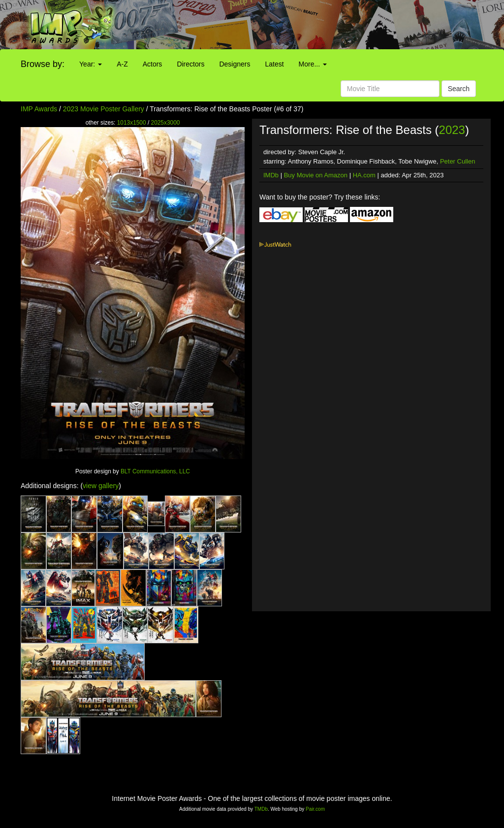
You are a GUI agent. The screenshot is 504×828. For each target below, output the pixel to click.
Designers (235, 64)
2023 (452, 130)
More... (313, 64)
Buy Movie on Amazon (316, 175)
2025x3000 (166, 123)
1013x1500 (132, 123)
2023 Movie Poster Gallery (104, 109)
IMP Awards (39, 109)
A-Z (122, 64)
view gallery (101, 486)
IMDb (271, 175)
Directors (190, 64)
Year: (91, 64)
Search (459, 89)
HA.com (364, 175)
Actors (153, 64)
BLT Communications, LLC (155, 471)
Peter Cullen (458, 161)
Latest (274, 64)
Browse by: (43, 64)
